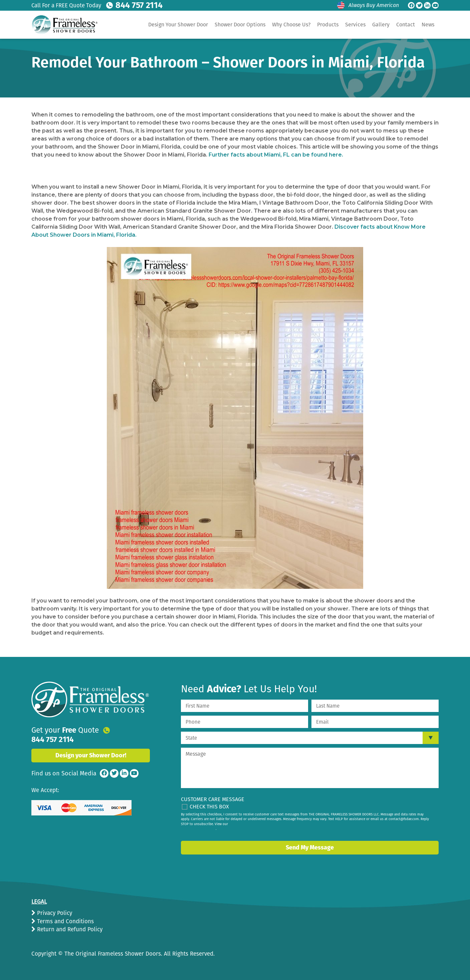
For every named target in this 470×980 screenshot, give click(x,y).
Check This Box (209, 807)
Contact (406, 25)
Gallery (381, 25)
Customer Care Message (213, 799)
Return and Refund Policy (69, 929)
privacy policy (205, 829)
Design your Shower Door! (91, 746)
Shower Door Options (240, 25)
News (428, 25)
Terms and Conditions (65, 921)
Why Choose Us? (291, 25)
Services (355, 25)
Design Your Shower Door (178, 25)
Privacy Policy (54, 913)
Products (328, 25)
